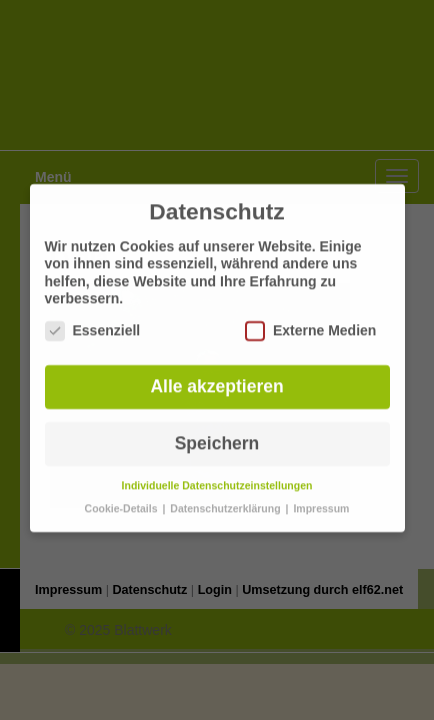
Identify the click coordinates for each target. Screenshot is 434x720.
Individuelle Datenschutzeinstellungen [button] (217, 477)
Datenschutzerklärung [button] (226, 500)
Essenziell (93, 322)
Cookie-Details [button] (123, 500)
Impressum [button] (321, 500)
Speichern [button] (217, 435)
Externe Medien (310, 322)
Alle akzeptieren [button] (216, 378)
